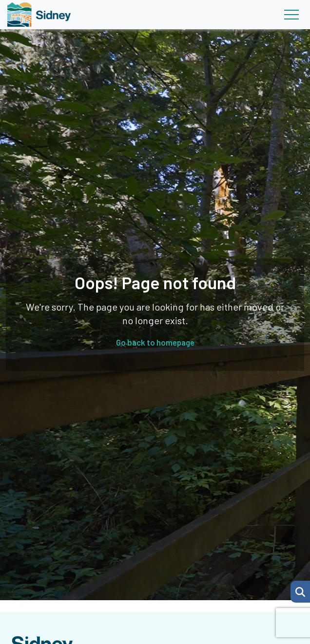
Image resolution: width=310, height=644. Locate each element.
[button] (300, 592)
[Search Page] (300, 590)
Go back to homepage (155, 342)
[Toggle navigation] (291, 15)
